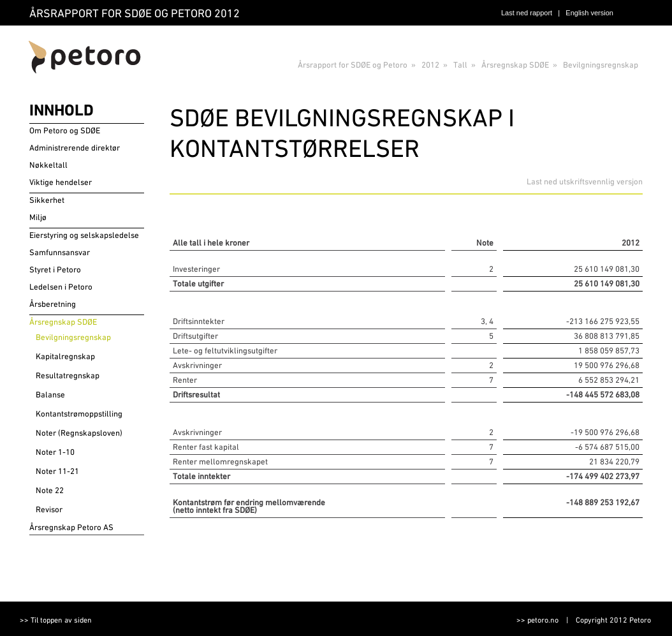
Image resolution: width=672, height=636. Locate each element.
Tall (460, 65)
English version (589, 13)
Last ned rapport (527, 13)
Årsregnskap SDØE (515, 65)
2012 (430, 65)
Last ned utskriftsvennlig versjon (585, 181)
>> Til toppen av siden (56, 620)
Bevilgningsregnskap (601, 65)
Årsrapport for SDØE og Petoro (353, 65)
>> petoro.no (537, 620)
